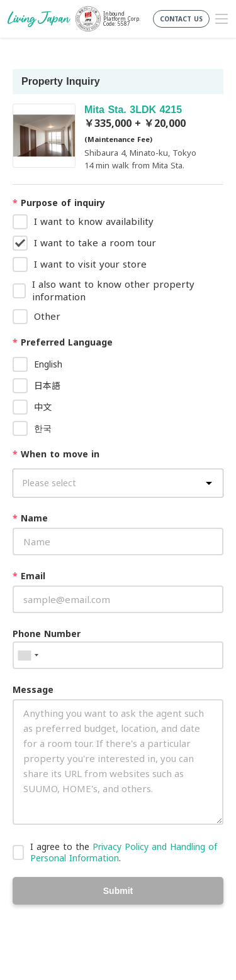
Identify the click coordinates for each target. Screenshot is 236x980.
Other (47, 316)
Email (29, 576)
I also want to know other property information (113, 290)
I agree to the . (124, 852)
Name (30, 518)
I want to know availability (94, 221)
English (48, 364)
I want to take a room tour (95, 242)
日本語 (47, 385)
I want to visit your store (90, 264)
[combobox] (28, 655)
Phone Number (47, 634)
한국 (43, 428)
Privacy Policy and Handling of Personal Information (124, 852)
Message (33, 689)
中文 (43, 407)
